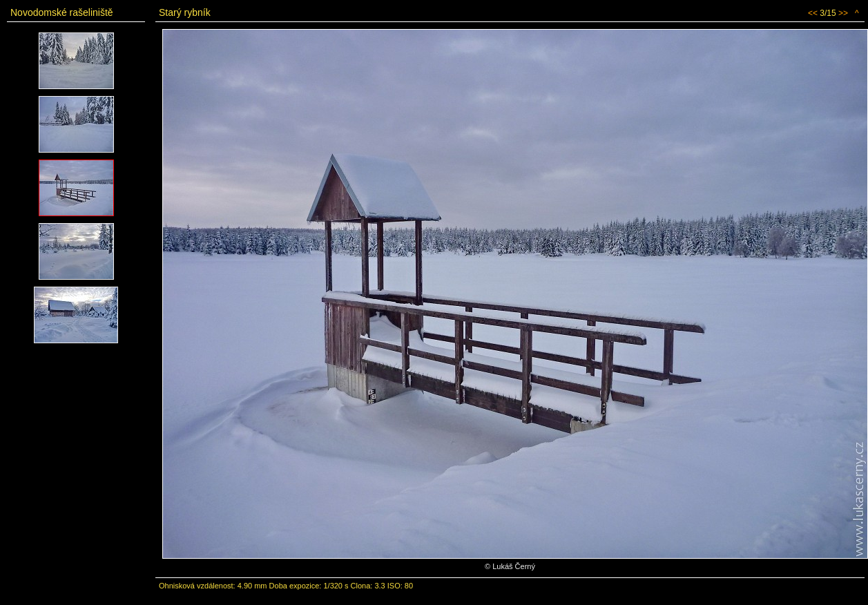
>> (843, 13)
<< (813, 13)
